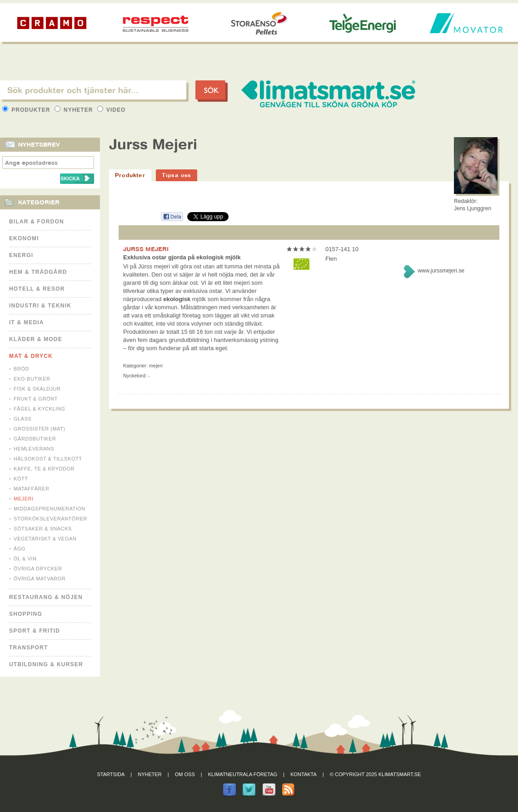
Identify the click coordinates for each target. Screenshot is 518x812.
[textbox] (93, 90)
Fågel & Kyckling (40, 409)
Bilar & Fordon (37, 222)
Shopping (26, 614)
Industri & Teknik (40, 306)
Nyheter (75, 110)
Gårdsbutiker (35, 439)
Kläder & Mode (36, 339)
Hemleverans (34, 449)
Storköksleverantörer (50, 519)
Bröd (21, 369)
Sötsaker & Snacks (43, 529)
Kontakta (304, 774)
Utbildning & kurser (46, 664)
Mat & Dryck (31, 356)
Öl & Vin (25, 559)
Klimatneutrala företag (243, 774)
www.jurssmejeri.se (441, 271)
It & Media (27, 322)
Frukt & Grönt (36, 399)
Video (112, 110)
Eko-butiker (32, 379)
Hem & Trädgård (38, 272)
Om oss (185, 774)
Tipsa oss (177, 175)
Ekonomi (24, 238)
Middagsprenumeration (50, 509)
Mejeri (24, 499)
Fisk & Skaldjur (37, 389)
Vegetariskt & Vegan (45, 539)
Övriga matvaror (40, 579)
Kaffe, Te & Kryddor (44, 469)
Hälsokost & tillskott (48, 459)
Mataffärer (31, 489)
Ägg (20, 549)
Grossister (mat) (40, 429)
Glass (22, 419)
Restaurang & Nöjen (46, 597)
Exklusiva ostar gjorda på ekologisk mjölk (182, 257)
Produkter (27, 110)
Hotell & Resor (37, 289)
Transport (28, 648)
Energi (21, 255)
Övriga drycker (38, 569)
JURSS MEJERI (146, 249)
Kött (21, 479)
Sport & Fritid (35, 631)
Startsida (111, 774)
